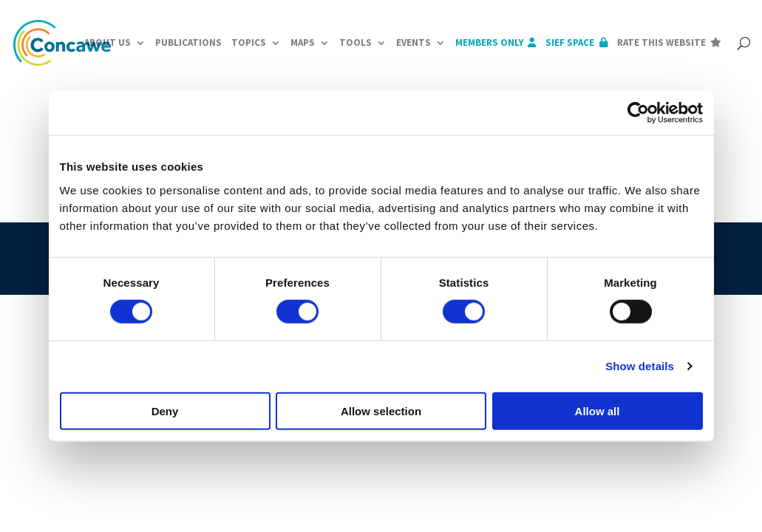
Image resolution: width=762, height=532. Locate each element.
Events (414, 42)
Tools (356, 42)
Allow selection (381, 410)
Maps (303, 42)
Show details (640, 366)
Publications (188, 42)
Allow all (598, 410)
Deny (165, 410)
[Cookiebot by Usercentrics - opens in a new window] (638, 113)
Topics (249, 42)
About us (108, 42)
